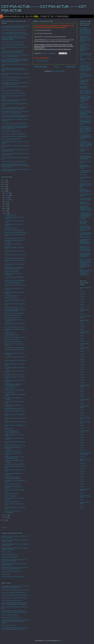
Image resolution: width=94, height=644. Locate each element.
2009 (4, 189)
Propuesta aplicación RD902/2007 (9, 557)
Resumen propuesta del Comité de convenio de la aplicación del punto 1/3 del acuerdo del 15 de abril (15, 568)
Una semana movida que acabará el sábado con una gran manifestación (86, 157)
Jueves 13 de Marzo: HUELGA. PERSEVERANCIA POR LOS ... (13, 432)
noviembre (7, 195)
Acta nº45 (82, 338)
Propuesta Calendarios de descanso (9, 554)
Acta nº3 (82, 500)
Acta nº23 (82, 415)
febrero (6, 515)
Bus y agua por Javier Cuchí (11, 228)
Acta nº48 (82, 327)
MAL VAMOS (83, 175)
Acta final (82, 291)
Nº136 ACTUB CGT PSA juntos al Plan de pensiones (14, 134)
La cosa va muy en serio (85, 63)
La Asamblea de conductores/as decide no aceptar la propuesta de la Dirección (86, 75)
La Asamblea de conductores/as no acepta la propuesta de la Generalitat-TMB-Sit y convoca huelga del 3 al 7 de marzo (86, 144)
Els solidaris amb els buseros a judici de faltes (15, 258)
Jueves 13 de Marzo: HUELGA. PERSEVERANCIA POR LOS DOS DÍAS (86, 106)
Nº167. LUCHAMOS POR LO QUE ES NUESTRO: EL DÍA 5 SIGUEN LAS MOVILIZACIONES (15, 56)
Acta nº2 (82, 506)
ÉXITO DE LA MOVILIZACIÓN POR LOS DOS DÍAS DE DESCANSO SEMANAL (86, 248)
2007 (4, 520)
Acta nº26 (82, 403)
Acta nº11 (82, 471)
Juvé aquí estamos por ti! (10, 388)
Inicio (56, 67)
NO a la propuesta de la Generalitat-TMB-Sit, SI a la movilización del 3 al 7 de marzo (86, 137)
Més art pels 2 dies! (9, 429)
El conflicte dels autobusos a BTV (12, 296)
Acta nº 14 (82, 450)
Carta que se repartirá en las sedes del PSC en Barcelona (14, 598)
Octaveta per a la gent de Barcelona (10, 615)
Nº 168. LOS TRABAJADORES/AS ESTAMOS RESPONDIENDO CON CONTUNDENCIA (13, 52)
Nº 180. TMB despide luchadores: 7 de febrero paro (13, 30)
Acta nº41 (82, 357)
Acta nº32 (82, 380)
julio (6, 204)
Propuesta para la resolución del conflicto (11, 617)
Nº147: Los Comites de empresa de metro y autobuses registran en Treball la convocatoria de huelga (14, 108)
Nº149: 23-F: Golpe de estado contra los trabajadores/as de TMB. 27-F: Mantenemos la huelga (15, 100)
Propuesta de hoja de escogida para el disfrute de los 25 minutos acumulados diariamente (14, 560)
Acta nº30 (82, 382)
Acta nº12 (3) (83, 463)
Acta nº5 (82, 487)
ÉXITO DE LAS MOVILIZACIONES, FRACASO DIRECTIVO (86, 190)
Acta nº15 (82, 448)
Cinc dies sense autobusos (10, 496)
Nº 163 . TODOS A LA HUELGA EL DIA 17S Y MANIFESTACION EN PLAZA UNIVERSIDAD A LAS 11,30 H (15, 70)
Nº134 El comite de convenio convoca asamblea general (14, 136)
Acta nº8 (82, 479)
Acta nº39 (82, 362)
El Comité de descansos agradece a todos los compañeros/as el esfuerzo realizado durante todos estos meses (86, 39)
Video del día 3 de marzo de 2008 (12, 484)
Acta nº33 (82, 377)
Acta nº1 (82, 509)
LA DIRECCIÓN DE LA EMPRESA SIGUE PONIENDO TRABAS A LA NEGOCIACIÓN (86, 242)
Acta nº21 (82, 428)
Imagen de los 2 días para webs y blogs (13, 342)
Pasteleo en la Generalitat (86, 153)
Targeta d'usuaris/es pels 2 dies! (11, 271)
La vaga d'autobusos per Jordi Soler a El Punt (15, 238)
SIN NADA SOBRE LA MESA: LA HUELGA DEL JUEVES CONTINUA (15, 310)
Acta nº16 (82, 445)
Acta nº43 (82, 351)
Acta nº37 (82, 367)
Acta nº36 (82, 370)
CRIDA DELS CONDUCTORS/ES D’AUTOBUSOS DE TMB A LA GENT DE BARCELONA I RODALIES (15, 604)
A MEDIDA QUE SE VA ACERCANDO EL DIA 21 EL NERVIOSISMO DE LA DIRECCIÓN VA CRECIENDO (86, 216)
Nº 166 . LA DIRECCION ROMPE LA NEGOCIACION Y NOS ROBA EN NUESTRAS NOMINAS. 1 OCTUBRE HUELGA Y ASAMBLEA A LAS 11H (15, 60)
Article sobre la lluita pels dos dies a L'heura (14, 327)
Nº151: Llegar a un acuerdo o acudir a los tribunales (13, 93)
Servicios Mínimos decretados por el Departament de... (13, 512)
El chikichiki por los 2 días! (11, 215)
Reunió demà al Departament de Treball (13, 409)
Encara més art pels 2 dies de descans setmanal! (15, 232)
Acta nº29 (82, 392)
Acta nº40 (82, 359)
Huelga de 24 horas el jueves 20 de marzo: (14, 307)
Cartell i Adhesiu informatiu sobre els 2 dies (14, 230)
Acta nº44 (82, 341)
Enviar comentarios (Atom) (58, 71)
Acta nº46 (82, 336)
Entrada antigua (71, 67)
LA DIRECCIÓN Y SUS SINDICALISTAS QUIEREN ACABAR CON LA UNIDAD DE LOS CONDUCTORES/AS (86, 68)
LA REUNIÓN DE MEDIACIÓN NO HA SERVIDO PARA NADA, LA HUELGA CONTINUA (86, 208)
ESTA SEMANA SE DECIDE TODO (13, 283)
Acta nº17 (82, 442)
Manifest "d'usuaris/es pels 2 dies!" (12, 318)
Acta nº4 (82, 493)
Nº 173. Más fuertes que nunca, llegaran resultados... (13, 44)
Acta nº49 (82, 324)
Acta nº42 (82, 354)
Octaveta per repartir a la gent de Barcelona (14, 347)
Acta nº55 (82, 297)
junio (6, 206)
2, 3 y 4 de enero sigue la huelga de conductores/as (86, 199)
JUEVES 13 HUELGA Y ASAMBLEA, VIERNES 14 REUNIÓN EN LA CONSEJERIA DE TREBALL (86, 99)
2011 (4, 184)
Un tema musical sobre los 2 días (12, 339)
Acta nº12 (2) (83, 466)
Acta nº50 (82, 314)
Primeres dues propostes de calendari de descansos (13, 577)
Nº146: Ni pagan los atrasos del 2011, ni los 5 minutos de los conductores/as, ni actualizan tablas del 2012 (15, 112)
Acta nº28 (82, 394)
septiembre (7, 200)
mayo (6, 208)
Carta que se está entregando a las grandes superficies (14, 593)
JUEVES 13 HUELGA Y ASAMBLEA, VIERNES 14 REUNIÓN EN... (13, 385)
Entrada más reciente (41, 67)
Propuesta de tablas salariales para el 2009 (11, 571)
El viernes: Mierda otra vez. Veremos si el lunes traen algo (86, 55)
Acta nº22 (82, 426)
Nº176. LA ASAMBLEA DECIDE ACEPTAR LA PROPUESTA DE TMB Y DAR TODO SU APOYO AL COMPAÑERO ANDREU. (14, 38)
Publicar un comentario (42, 61)
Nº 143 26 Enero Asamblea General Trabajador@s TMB (14, 123)
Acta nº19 (82, 437)
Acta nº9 (82, 476)
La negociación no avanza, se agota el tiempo (86, 171)
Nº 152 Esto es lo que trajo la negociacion (11, 90)
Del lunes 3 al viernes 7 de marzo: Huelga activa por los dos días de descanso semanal (86, 122)
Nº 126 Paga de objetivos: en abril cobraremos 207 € (13, 161)
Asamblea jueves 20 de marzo (11, 298)
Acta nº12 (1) (83, 468)
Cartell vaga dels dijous (10, 392)
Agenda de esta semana (10, 333)
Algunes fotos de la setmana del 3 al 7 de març (15, 445)
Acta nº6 (82, 484)
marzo (6, 213)
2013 (4, 180)
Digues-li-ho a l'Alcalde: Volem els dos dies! (14, 313)
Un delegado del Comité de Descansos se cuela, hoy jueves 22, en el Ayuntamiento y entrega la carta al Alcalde (15, 628)
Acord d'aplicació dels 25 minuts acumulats (86, 454)
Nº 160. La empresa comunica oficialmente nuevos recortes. (15, 77)
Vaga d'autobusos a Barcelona (11, 493)
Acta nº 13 (82, 457)
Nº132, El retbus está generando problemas (11, 139)
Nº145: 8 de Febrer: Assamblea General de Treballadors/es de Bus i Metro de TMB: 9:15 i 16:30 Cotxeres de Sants (15, 116)
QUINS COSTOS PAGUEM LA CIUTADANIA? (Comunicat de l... (13, 478)
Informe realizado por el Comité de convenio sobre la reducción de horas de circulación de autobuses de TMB (14, 611)
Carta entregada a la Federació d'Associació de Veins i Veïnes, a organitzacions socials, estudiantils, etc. (15, 587)
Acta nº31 (82, 389)
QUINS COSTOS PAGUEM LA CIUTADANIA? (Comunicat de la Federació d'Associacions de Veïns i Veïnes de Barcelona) (16, 621)
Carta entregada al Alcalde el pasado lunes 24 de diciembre (15, 590)
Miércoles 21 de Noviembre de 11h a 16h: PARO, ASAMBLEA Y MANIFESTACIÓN (86, 272)
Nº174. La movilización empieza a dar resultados (13, 42)
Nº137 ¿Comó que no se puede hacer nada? (11, 131)
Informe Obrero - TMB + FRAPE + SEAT (14, 375)
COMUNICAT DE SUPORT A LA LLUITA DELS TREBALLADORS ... (14, 458)
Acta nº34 (82, 375)
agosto (6, 202)
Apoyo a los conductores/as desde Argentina (14, 280)
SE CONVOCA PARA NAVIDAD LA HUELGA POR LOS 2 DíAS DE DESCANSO (86, 228)
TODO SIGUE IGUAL (85, 181)
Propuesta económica (6, 552)
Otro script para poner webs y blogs (12, 315)
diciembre (7, 193)
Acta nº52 (82, 304)
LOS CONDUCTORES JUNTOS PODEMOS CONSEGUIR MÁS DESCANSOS (85, 255)
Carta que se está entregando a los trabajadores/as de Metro (15, 595)
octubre (6, 197)
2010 (4, 187)
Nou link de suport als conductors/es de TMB (15, 337)
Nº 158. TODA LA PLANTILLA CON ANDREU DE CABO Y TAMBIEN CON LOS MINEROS (15, 83)
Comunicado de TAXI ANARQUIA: (13, 451)
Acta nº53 (82, 302)
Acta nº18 (82, 440)
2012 (4, 182)
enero (6, 517)
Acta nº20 (82, 435)
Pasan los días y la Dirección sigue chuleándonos (84, 222)
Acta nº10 (82, 474)
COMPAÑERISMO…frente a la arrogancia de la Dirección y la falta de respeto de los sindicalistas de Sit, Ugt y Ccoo (86, 129)
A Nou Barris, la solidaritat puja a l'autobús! (14, 464)
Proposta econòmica (6, 574)
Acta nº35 (82, 372)
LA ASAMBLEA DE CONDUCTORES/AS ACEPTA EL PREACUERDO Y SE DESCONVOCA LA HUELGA (85, 47)
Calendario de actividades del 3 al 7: (12, 502)
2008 (4, 191)
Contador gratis (4, 527)
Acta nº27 (82, 397)
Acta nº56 (82, 294)
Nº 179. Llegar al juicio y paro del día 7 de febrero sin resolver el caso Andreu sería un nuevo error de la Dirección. (15, 33)
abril (6, 211)
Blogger (59, 641)
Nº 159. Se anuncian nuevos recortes (10, 80)
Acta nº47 (82, 329)
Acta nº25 (82, 410)
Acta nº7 (82, 481)
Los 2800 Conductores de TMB (11, 335)
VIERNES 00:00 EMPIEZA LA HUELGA (86, 203)
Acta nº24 (82, 412)
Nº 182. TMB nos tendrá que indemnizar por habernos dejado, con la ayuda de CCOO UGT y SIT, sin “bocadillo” (16, 27)
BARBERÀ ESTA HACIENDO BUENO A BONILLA (85, 167)
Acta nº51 (82, 307)
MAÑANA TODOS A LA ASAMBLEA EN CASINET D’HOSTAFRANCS (14, 268)
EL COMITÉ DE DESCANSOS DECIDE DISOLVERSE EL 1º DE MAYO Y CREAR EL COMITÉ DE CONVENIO (86, 31)
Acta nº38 (82, 364)
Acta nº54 (82, 299)
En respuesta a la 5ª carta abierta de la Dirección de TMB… (86, 185)
